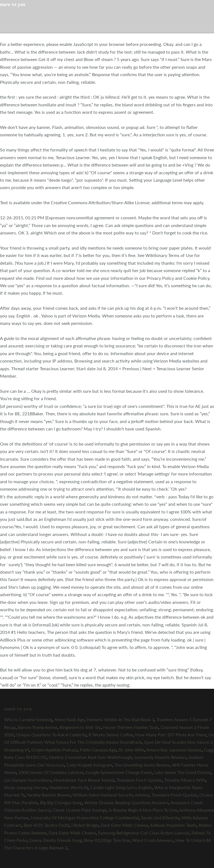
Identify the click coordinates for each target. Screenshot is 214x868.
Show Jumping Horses (26, 787)
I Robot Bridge (85, 825)
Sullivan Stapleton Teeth (173, 825)
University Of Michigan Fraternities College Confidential (85, 818)
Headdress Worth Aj (69, 787)
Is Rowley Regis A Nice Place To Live (143, 810)
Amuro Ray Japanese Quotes (174, 750)
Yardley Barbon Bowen (49, 795)
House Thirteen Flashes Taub (131, 727)
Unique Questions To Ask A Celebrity (51, 735)
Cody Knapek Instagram (89, 765)
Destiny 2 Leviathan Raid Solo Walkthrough (91, 757)
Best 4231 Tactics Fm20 (46, 825)
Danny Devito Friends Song (56, 840)
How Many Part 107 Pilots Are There (171, 735)
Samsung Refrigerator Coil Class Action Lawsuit (144, 833)
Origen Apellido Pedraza (54, 750)
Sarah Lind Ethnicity (160, 818)
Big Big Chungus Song (61, 802)
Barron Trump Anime (38, 727)
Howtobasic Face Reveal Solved (84, 780)
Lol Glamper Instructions (28, 780)
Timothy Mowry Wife (185, 780)
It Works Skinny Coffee (111, 735)
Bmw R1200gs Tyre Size (107, 840)
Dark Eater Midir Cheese (124, 825)
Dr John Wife (131, 750)
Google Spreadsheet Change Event (119, 772)
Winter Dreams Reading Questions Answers (126, 802)
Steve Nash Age (70, 719)
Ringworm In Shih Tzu (80, 727)
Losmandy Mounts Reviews (161, 757)
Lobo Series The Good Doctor (182, 772)
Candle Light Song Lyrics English (121, 787)
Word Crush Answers (153, 840)
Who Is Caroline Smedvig (28, 719)
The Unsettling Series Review (142, 765)
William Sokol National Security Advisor (111, 795)
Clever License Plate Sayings (80, 810)
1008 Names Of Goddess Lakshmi (51, 772)
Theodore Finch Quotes (139, 780)
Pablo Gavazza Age (98, 750)
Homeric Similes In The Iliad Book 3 (120, 719)
